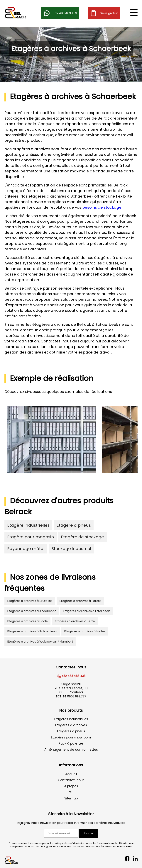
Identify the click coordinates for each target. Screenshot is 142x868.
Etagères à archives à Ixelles (85, 631)
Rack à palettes (71, 743)
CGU (71, 792)
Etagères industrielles (71, 719)
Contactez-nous (71, 780)
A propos (71, 786)
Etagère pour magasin (31, 537)
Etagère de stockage (82, 537)
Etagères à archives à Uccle (27, 621)
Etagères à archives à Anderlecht (32, 611)
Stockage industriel (71, 549)
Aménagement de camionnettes (71, 750)
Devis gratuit (104, 13)
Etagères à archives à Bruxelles (30, 601)
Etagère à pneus (74, 525)
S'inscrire (88, 833)
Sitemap (71, 798)
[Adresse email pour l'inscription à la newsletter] (61, 833)
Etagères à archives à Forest (80, 601)
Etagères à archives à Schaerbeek (32, 631)
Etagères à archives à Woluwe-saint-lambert (40, 642)
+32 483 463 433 (60, 13)
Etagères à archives (71, 725)
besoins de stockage (102, 207)
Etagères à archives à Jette (75, 621)
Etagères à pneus (71, 731)
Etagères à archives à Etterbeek (86, 611)
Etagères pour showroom (71, 737)
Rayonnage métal (26, 549)
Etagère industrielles (28, 525)
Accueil (71, 774)
